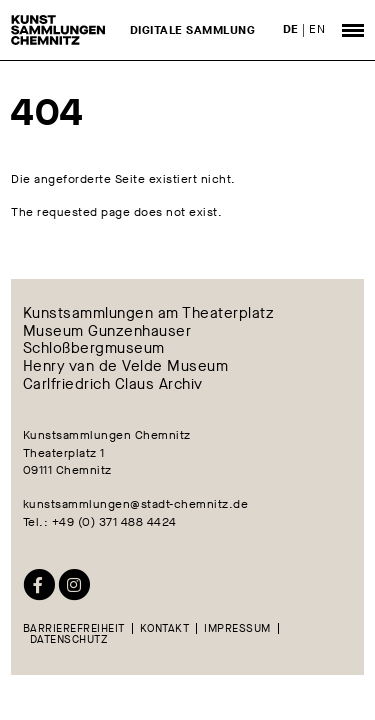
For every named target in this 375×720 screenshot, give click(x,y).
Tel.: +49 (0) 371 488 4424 (100, 522)
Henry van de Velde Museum (126, 367)
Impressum (237, 628)
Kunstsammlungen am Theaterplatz (149, 313)
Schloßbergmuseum (94, 349)
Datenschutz (69, 639)
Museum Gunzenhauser (107, 331)
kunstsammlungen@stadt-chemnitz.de (136, 504)
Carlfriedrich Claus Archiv (113, 385)
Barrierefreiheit (74, 628)
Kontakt (165, 628)
